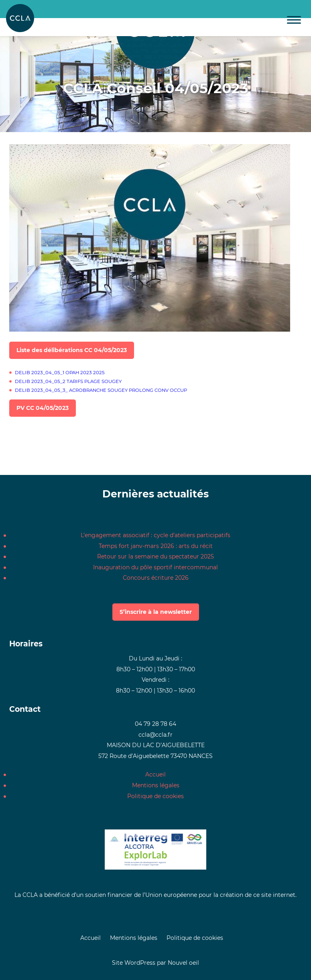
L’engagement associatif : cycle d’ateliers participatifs (155, 535)
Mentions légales (156, 785)
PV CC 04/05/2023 (43, 408)
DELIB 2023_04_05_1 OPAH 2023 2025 (60, 373)
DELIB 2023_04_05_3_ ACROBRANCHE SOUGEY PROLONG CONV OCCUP (101, 390)
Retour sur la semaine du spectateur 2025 (155, 556)
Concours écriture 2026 (156, 578)
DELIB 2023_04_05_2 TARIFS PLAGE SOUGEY (68, 381)
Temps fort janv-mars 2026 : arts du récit (156, 546)
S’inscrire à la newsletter (156, 612)
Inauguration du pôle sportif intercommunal (155, 567)
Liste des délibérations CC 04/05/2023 (72, 350)
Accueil (155, 774)
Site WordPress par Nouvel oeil (155, 963)
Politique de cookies (155, 796)
